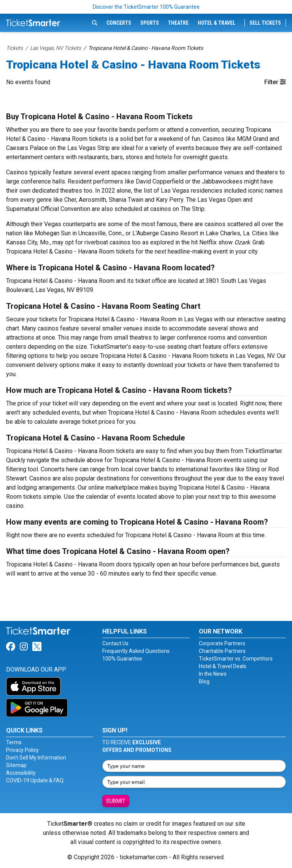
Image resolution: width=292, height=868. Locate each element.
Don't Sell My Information (36, 758)
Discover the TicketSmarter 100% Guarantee (146, 7)
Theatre (178, 23)
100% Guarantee (122, 659)
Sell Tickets (265, 23)
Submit (116, 801)
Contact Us (115, 643)
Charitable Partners (222, 651)
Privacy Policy (22, 750)
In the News (213, 674)
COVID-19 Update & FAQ (35, 780)
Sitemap (16, 765)
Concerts (119, 23)
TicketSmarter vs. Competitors (236, 659)
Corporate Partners (222, 643)
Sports (150, 23)
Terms (14, 742)
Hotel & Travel (217, 23)
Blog (204, 681)
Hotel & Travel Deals (223, 666)
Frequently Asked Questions (136, 651)
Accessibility (21, 773)
